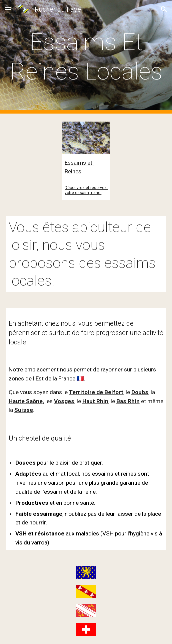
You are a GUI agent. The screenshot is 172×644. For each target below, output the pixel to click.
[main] (86, 57)
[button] (8, 9)
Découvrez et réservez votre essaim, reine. (86, 190)
